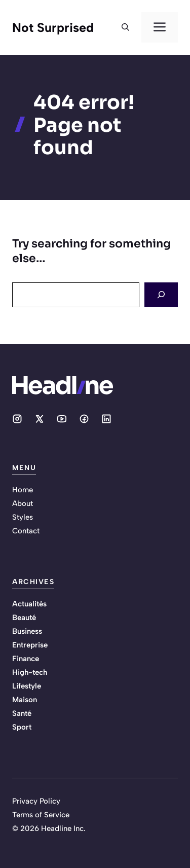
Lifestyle (27, 686)
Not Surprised (53, 27)
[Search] (161, 295)
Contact (26, 531)
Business (27, 631)
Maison (25, 700)
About (23, 503)
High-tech (30, 672)
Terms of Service (41, 815)
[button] (125, 27)
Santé (22, 713)
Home (23, 490)
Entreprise (30, 645)
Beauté (24, 618)
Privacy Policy (36, 801)
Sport (22, 727)
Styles (23, 517)
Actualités (29, 604)
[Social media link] (17, 419)
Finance (26, 659)
